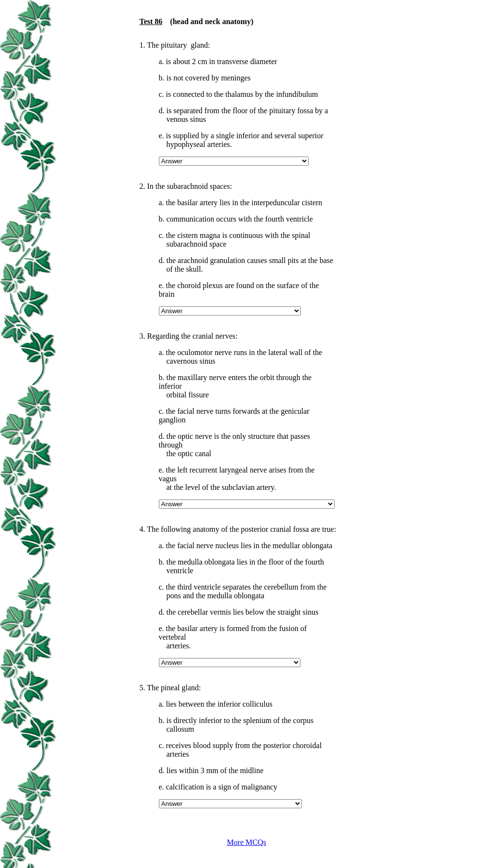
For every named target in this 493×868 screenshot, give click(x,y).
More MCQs (246, 842)
